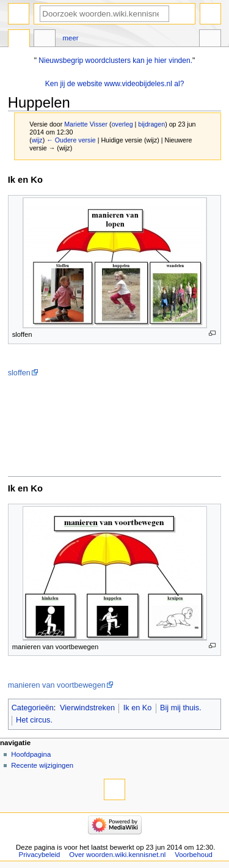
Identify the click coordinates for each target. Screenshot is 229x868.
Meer (71, 38)
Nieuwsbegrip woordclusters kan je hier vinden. (115, 61)
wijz (37, 140)
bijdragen (151, 124)
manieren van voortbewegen (57, 685)
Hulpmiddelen (210, 40)
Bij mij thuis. (181, 708)
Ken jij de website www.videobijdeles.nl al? (115, 84)
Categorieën (33, 708)
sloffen (19, 373)
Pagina (19, 40)
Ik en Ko (138, 708)
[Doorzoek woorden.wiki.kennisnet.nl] (104, 14)
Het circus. (34, 720)
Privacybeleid (40, 855)
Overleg (45, 40)
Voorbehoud (194, 855)
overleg (122, 124)
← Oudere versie (71, 140)
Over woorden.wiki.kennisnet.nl (117, 855)
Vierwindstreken (87, 708)
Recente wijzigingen (42, 765)
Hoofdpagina (31, 754)
